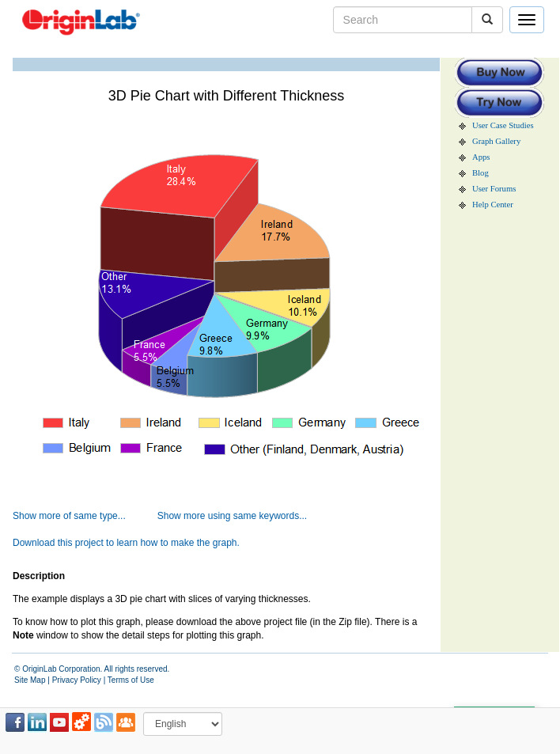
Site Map (30, 680)
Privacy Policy (77, 680)
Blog (481, 173)
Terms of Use (131, 680)
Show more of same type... (69, 516)
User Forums (494, 189)
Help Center (493, 205)
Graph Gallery (496, 141)
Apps (481, 157)
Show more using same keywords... (232, 516)
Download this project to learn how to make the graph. (126, 543)
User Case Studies (503, 125)
